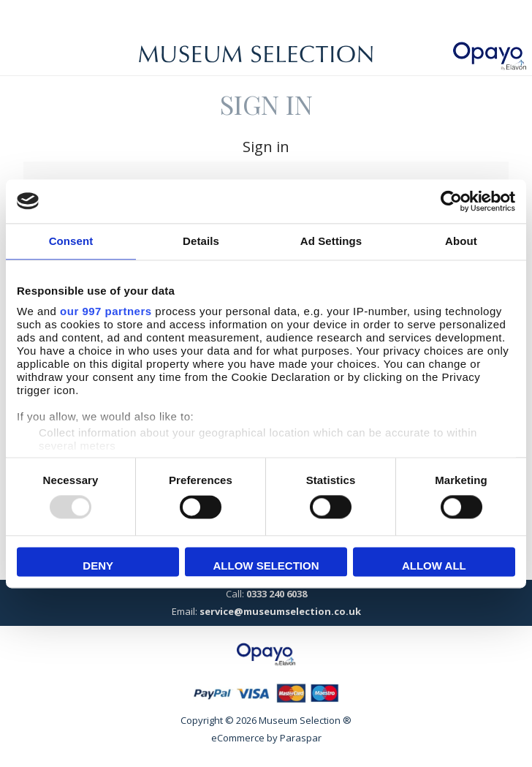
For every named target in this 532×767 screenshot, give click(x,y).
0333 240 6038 (277, 594)
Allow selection (266, 566)
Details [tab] (201, 241)
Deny (98, 566)
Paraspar (301, 738)
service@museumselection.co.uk (280, 611)
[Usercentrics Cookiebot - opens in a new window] (451, 201)
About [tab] (461, 241)
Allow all (434, 566)
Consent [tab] (71, 241)
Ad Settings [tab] (331, 241)
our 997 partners (106, 311)
